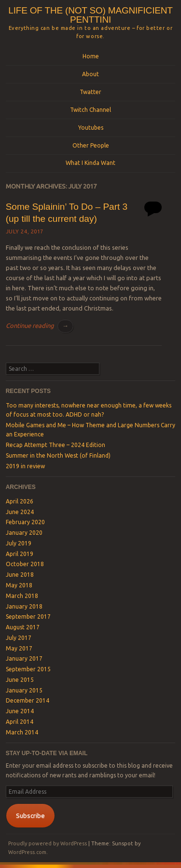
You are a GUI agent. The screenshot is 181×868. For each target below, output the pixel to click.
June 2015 (20, 680)
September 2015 (28, 669)
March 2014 (22, 732)
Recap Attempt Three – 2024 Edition (56, 445)
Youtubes (91, 128)
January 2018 (24, 606)
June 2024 (20, 512)
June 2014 (20, 711)
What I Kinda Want (90, 163)
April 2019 (20, 554)
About (90, 74)
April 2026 (20, 501)
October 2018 (25, 564)
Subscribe (30, 815)
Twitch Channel (90, 110)
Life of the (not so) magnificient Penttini (90, 15)
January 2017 (24, 658)
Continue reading (40, 325)
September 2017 (28, 617)
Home (91, 56)
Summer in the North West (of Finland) (58, 455)
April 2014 (20, 722)
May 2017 (19, 648)
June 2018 (20, 575)
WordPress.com (27, 852)
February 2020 (25, 522)
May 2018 (19, 585)
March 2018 (22, 596)
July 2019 (19, 543)
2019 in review (25, 466)
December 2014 (28, 700)
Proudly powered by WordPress (48, 843)
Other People (91, 145)
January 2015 (24, 690)
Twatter (90, 92)
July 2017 (19, 638)
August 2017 (23, 627)
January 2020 (24, 533)
